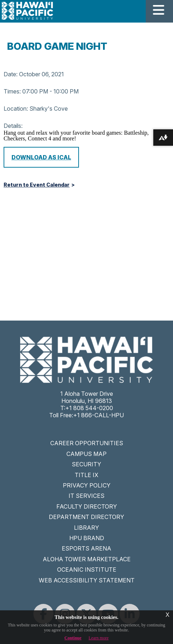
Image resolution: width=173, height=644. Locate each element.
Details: (13, 126)
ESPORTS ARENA (86, 548)
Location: (16, 109)
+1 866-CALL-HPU (99, 415)
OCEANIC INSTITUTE (87, 569)
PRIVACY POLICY (87, 485)
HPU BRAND (87, 538)
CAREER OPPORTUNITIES (87, 443)
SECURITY (86, 464)
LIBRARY (86, 528)
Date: (11, 74)
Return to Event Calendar (37, 185)
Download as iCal (41, 157)
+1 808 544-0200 (89, 408)
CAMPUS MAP (86, 454)
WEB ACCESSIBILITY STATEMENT (87, 580)
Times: (12, 91)
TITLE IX (86, 475)
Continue (73, 638)
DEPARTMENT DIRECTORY (86, 517)
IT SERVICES (86, 496)
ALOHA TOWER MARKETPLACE (87, 559)
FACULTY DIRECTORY (87, 506)
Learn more (99, 638)
